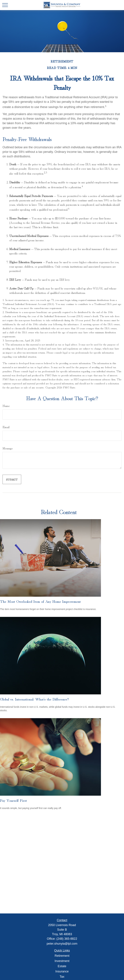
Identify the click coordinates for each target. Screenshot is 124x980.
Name (6, 406)
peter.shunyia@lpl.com (62, 944)
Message (8, 448)
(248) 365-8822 (67, 939)
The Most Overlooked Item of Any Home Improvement (40, 601)
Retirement (62, 956)
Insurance (62, 971)
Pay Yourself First (13, 800)
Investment (62, 961)
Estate (62, 966)
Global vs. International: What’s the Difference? (34, 699)
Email (6, 427)
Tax (62, 977)
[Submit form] (12, 479)
